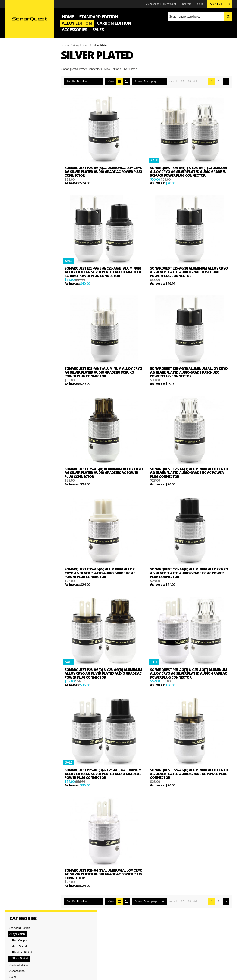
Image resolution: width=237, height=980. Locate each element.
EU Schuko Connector (24, 189)
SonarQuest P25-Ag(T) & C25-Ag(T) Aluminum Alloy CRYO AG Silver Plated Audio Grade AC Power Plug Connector (188, 673)
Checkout (185, 4)
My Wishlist (169, 4)
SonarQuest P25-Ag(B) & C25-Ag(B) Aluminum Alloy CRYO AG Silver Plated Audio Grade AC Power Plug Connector (104, 774)
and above (21, 150)
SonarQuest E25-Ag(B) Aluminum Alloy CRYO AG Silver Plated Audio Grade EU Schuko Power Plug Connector (189, 372)
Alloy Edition (81, 45)
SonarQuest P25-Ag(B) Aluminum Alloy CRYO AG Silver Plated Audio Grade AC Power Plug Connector (104, 171)
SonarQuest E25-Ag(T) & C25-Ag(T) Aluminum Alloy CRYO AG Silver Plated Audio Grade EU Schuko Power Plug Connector (188, 171)
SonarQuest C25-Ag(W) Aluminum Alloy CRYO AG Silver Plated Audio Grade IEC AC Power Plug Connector (101, 573)
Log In (198, 4)
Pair (13, 224)
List (127, 82)
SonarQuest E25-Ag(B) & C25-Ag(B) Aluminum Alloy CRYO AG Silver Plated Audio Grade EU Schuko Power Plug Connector (104, 272)
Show (139, 82)
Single (14, 230)
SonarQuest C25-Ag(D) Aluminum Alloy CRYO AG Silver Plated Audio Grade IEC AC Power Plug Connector (101, 473)
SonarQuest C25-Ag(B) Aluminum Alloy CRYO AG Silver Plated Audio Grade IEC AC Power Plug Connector (185, 573)
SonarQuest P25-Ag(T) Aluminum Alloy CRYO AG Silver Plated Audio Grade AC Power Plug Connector (104, 874)
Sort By (72, 82)
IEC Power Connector (24, 195)
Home (66, 45)
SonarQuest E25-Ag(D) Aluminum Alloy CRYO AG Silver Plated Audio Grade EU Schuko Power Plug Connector (189, 272)
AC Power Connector (23, 183)
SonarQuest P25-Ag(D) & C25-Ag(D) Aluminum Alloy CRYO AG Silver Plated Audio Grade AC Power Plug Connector (104, 673)
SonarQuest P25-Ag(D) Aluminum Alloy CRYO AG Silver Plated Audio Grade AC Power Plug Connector (189, 774)
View (112, 82)
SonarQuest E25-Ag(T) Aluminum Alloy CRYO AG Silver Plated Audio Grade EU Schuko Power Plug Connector (104, 372)
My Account (151, 4)
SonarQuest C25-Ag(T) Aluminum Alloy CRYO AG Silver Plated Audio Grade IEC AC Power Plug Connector (185, 473)
